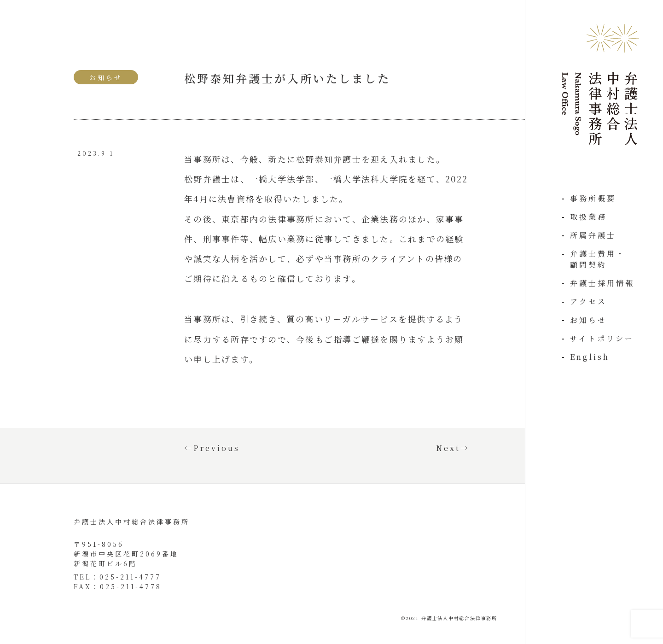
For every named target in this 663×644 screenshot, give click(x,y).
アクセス (588, 302)
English (590, 357)
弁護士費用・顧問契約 (598, 259)
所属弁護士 (593, 235)
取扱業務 (588, 217)
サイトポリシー (602, 338)
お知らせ (588, 320)
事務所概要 (593, 198)
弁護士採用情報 (602, 283)
